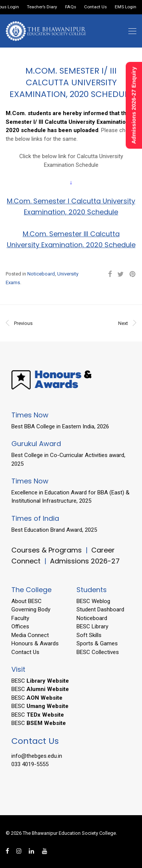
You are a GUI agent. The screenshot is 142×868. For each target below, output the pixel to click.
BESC (40, 681)
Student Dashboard (100, 609)
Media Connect (30, 635)
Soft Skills (89, 635)
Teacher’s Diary (42, 7)
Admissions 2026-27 (85, 561)
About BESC (27, 601)
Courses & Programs (47, 550)
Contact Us (95, 7)
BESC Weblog (93, 601)
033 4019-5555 (30, 764)
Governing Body (31, 609)
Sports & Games (97, 643)
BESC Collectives (98, 652)
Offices (20, 626)
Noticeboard (41, 274)
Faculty (20, 618)
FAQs (71, 7)
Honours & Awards (35, 643)
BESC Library (92, 626)
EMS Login (126, 7)
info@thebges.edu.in (37, 756)
